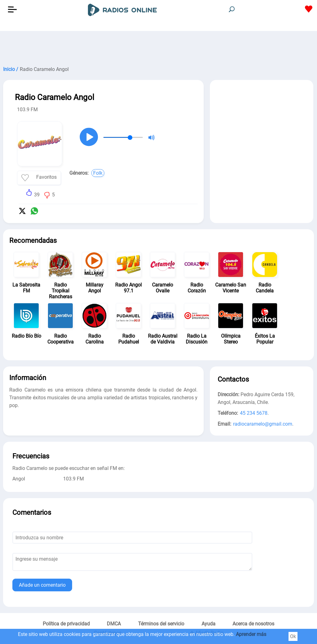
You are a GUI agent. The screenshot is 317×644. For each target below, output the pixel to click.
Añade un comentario (42, 585)
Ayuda (208, 624)
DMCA (114, 624)
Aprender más (251, 634)
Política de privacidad (66, 624)
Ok (293, 636)
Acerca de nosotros (253, 624)
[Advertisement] (158, 46)
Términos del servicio (161, 624)
